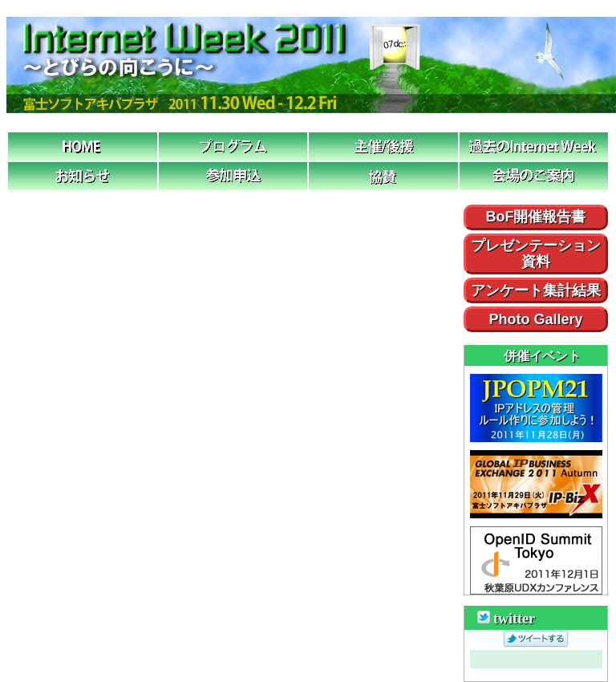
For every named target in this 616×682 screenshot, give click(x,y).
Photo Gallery (535, 320)
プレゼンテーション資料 (536, 254)
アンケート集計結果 (536, 291)
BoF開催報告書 (536, 217)
